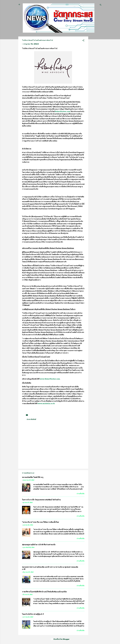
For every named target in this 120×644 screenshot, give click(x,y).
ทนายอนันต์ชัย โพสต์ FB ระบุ (33, 477)
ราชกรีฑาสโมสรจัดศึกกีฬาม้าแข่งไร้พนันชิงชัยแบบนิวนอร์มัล (44, 592)
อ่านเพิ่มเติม (81, 494)
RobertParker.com (63, 112)
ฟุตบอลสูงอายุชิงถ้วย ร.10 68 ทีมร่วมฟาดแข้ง (39, 545)
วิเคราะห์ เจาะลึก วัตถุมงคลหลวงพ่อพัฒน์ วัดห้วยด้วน (41, 500)
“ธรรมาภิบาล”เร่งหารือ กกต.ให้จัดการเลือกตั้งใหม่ (40, 522)
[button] (83, 41)
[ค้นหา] (101, 5)
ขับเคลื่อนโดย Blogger (60, 639)
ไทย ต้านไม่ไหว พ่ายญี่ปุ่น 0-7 (33, 614)
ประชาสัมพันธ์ (31, 419)
